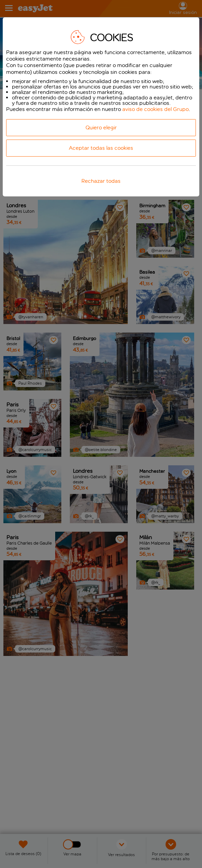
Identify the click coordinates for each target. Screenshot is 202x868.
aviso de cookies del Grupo (156, 109)
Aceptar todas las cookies (101, 148)
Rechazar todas (101, 181)
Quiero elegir (101, 127)
